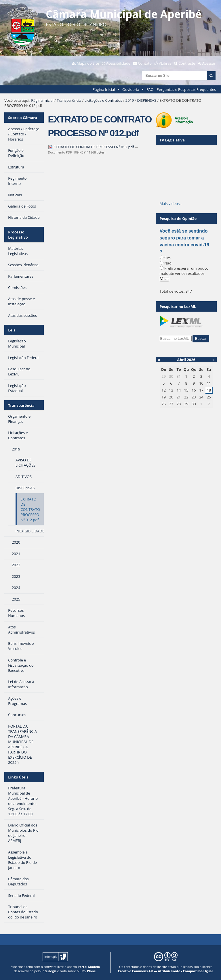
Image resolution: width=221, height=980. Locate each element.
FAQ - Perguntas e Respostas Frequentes (181, 89)
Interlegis (49, 971)
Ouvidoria (131, 89)
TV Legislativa (172, 140)
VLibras (165, 63)
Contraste (187, 63)
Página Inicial (104, 89)
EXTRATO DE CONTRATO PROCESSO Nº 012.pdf (92, 147)
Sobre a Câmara (23, 118)
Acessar (209, 63)
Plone (91, 971)
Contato (145, 63)
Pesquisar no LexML (178, 306)
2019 (130, 100)
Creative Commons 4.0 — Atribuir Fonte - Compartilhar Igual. (166, 971)
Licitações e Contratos (103, 100)
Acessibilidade (118, 63)
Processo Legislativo (18, 235)
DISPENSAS (146, 100)
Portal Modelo (89, 967)
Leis (12, 330)
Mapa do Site (88, 63)
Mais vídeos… (171, 204)
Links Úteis (18, 777)
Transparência (69, 100)
